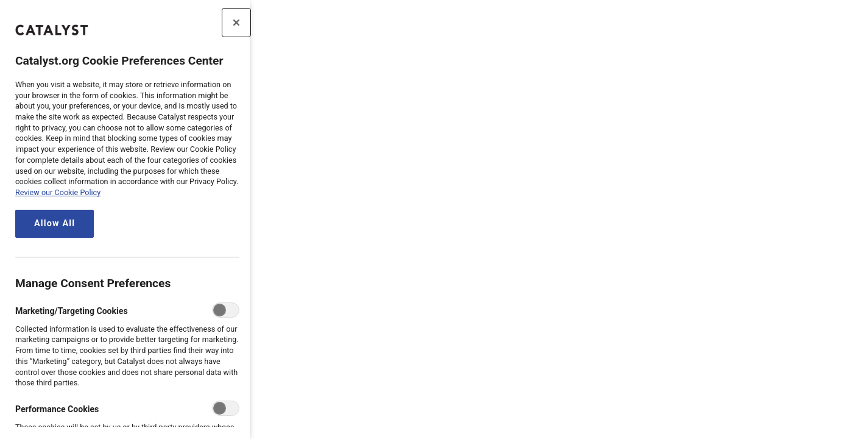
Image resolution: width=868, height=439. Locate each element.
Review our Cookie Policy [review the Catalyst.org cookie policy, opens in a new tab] (58, 192)
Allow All (55, 223)
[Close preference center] (236, 23)
